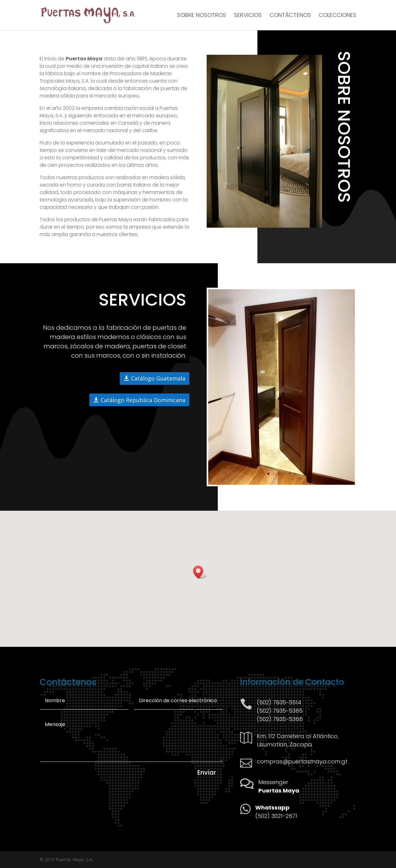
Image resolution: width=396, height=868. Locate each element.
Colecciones (338, 16)
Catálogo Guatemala (158, 378)
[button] (200, 572)
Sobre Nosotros (202, 16)
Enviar (207, 772)
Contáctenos (290, 16)
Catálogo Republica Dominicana (143, 400)
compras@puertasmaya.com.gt (302, 761)
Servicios (248, 16)
